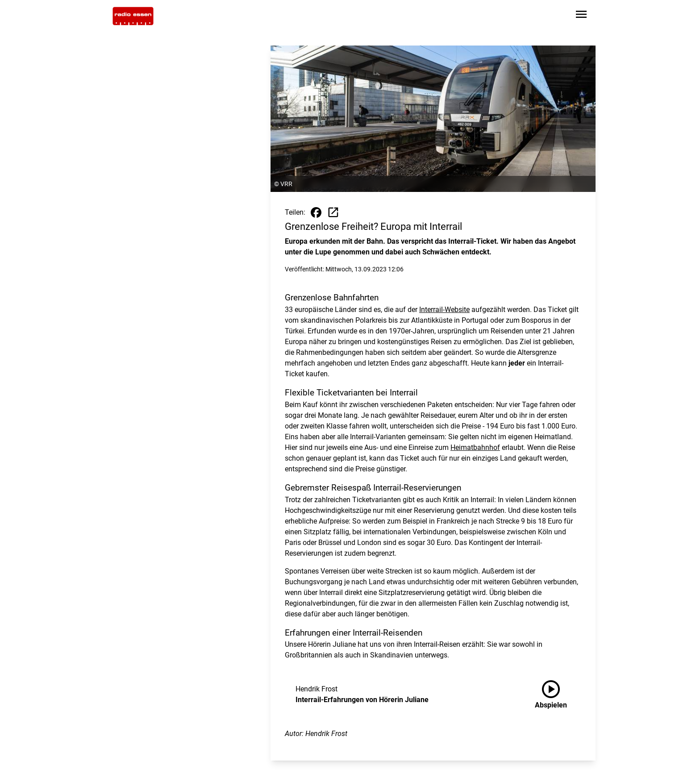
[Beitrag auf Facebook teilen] (316, 212)
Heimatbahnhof (475, 447)
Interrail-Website (444, 310)
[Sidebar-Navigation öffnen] (581, 16)
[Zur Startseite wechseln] (133, 16)
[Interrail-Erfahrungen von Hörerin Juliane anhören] (558, 695)
